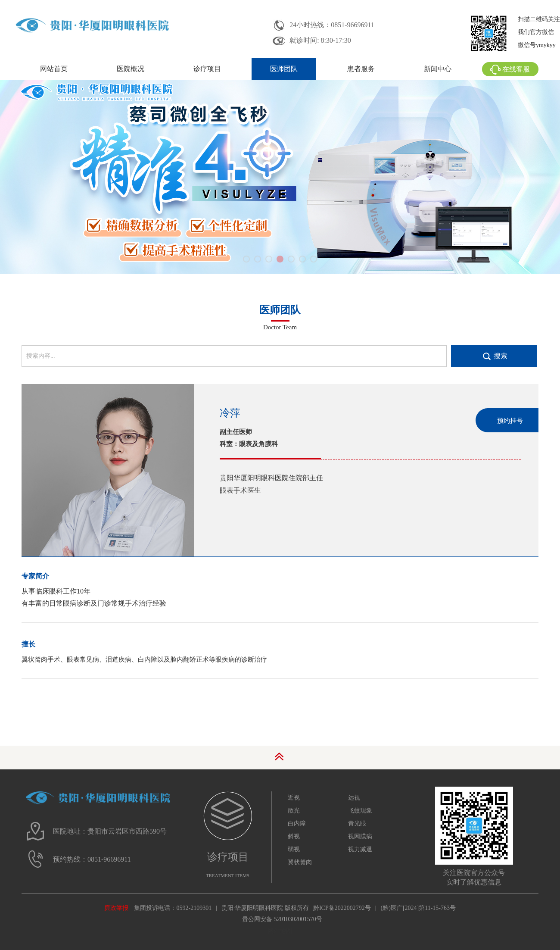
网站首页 (54, 69)
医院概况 (131, 69)
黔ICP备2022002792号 (342, 908)
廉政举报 (116, 908)
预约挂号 (510, 421)
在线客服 (510, 69)
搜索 (501, 356)
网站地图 (280, 931)
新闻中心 (438, 69)
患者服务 (361, 69)
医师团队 (284, 69)
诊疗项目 (207, 69)
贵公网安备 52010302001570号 (282, 919)
